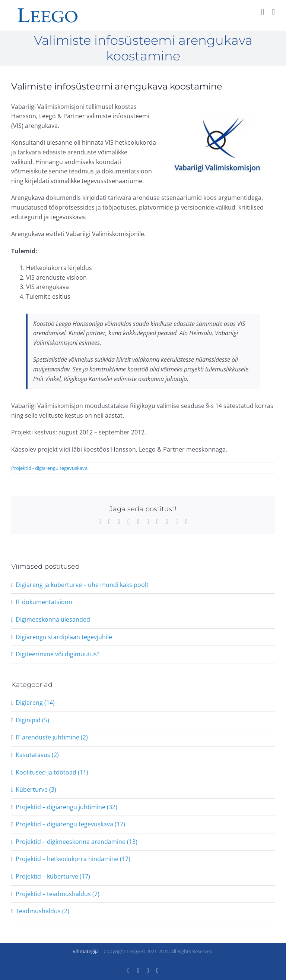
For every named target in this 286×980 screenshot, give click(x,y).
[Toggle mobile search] (263, 12)
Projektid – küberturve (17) (53, 876)
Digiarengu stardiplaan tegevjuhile (64, 637)
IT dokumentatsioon (44, 602)
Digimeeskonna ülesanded (53, 619)
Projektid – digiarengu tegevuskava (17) (70, 824)
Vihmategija (86, 951)
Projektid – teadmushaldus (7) (58, 894)
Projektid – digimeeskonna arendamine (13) (77, 842)
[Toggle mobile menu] (273, 12)
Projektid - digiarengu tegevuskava (49, 468)
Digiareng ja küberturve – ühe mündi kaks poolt (82, 585)
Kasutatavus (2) (37, 755)
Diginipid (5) (32, 720)
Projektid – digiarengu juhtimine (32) (66, 807)
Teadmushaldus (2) (42, 911)
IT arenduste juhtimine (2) (52, 737)
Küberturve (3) (36, 789)
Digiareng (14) (35, 703)
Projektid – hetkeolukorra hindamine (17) (73, 859)
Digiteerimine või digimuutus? (58, 654)
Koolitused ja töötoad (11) (52, 772)
